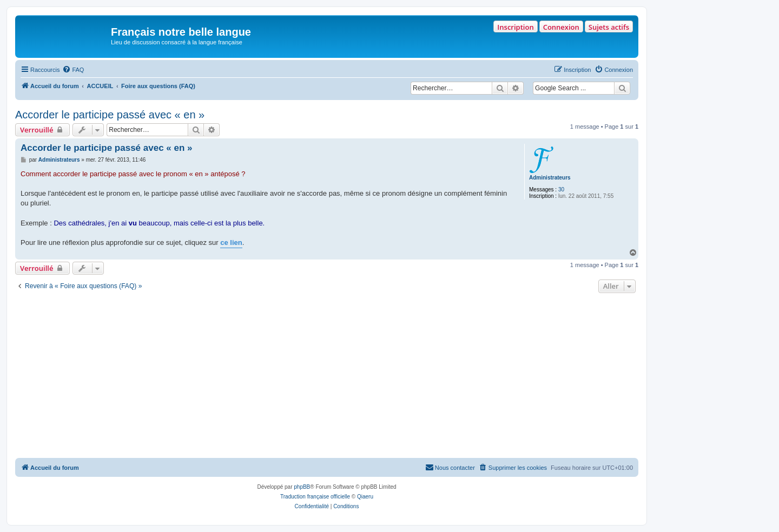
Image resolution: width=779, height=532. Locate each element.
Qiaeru (365, 497)
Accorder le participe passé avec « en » (110, 115)
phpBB (302, 487)
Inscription (515, 27)
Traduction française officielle (315, 497)
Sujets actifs (609, 27)
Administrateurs (550, 178)
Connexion (561, 27)
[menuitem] (73, 70)
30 (561, 189)
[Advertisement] (327, 377)
